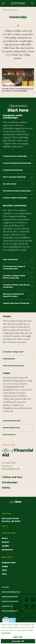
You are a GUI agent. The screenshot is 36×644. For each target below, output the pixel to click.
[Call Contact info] (7, 466)
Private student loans (18, 428)
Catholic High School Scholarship (18, 303)
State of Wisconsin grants (18, 366)
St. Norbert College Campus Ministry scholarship (18, 277)
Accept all (18, 641)
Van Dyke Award (18, 184)
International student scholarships (18, 191)
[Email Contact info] (11, 469)
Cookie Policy (6, 633)
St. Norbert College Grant (18, 352)
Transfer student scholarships (18, 198)
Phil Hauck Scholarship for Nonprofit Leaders (18, 295)
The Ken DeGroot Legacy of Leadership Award (18, 268)
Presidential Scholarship (18, 170)
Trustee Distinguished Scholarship (18, 163)
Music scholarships (18, 259)
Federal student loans (18, 421)
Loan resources (18, 435)
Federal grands (18, 359)
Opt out (18, 637)
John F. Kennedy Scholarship (18, 177)
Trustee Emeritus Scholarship (18, 156)
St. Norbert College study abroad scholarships (18, 286)
